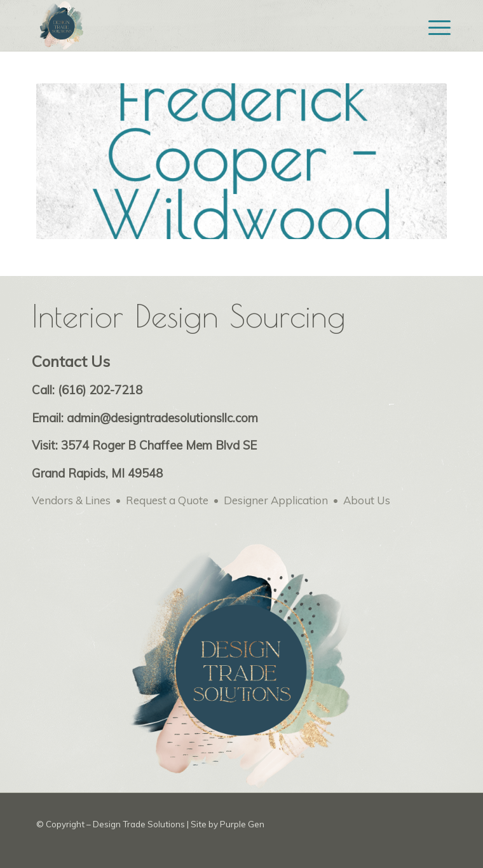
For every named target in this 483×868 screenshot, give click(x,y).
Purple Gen (242, 824)
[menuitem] (430, 27)
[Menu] (430, 27)
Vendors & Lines (71, 500)
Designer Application (276, 500)
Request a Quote (167, 500)
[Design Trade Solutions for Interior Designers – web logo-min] (201, 25)
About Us (367, 500)
